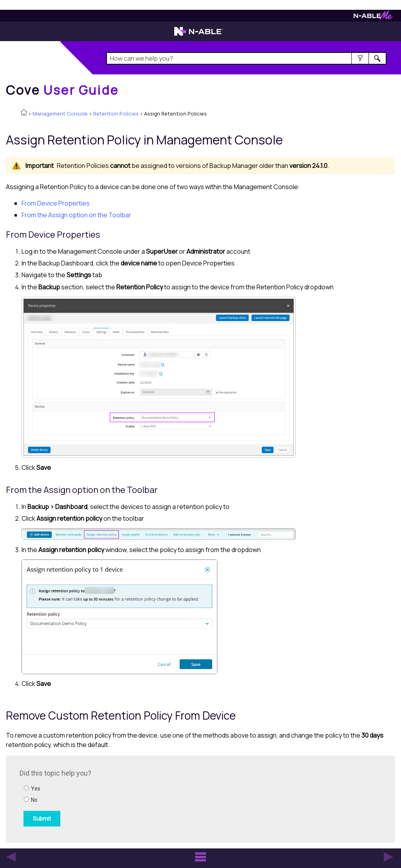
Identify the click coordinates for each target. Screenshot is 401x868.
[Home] (62, 90)
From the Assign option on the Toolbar (76, 215)
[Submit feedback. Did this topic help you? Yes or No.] (125, 798)
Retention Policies (116, 114)
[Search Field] (246, 58)
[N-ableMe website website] (373, 17)
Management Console (60, 114)
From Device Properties (56, 203)
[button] (360, 58)
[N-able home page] (199, 35)
